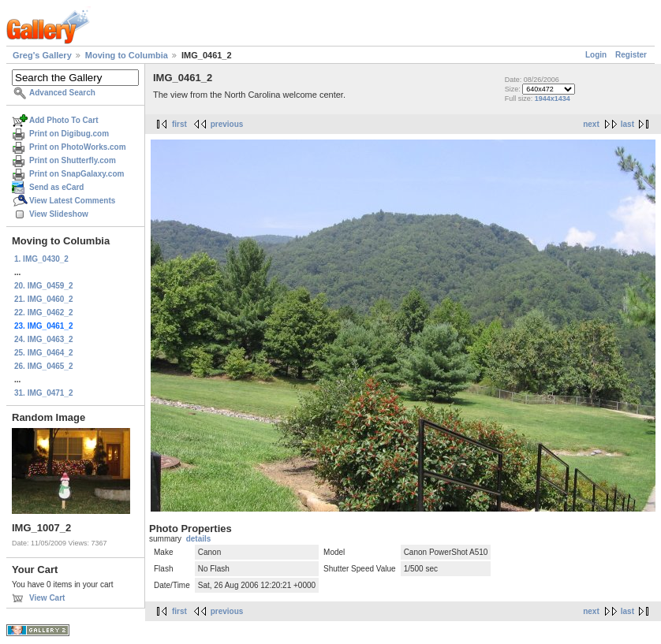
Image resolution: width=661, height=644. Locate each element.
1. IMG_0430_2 (41, 259)
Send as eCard (56, 187)
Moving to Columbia (127, 55)
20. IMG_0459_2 (44, 286)
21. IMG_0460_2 (44, 299)
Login (596, 55)
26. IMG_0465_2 (44, 366)
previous (227, 124)
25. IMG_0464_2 (44, 353)
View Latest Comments (72, 201)
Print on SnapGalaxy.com (77, 174)
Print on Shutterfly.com (73, 160)
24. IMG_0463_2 (44, 339)
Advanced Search (62, 93)
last (627, 124)
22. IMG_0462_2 (44, 313)
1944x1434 (553, 99)
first (179, 124)
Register (631, 55)
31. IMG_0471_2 (44, 393)
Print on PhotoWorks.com (78, 147)
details (199, 539)
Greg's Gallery (42, 55)
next (591, 124)
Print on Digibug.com (69, 134)
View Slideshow (59, 214)
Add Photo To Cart (64, 120)
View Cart (47, 598)
